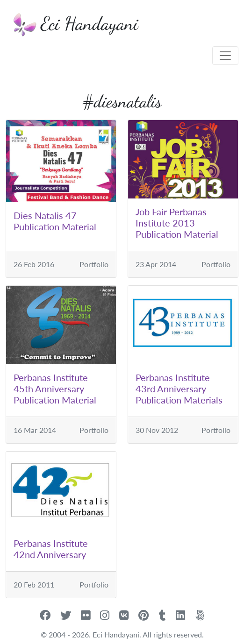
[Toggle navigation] (225, 56)
